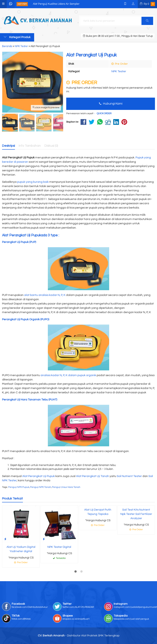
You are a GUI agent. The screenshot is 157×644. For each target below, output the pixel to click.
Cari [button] (147, 22)
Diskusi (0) (51, 146)
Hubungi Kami (111, 104)
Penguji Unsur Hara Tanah (66, 487)
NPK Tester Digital (59, 547)
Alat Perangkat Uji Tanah (93, 476)
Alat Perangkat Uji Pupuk (39, 476)
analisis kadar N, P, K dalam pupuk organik (68, 375)
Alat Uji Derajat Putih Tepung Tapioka (98, 512)
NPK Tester (119, 71)
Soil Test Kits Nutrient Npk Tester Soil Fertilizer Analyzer (136, 514)
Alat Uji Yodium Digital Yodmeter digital (21, 549)
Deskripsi (8, 146)
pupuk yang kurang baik (33, 182)
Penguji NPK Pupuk (19, 487)
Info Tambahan (30, 146)
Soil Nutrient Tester (129, 476)
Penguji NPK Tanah (41, 487)
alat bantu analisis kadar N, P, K (45, 295)
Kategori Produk (17, 37)
